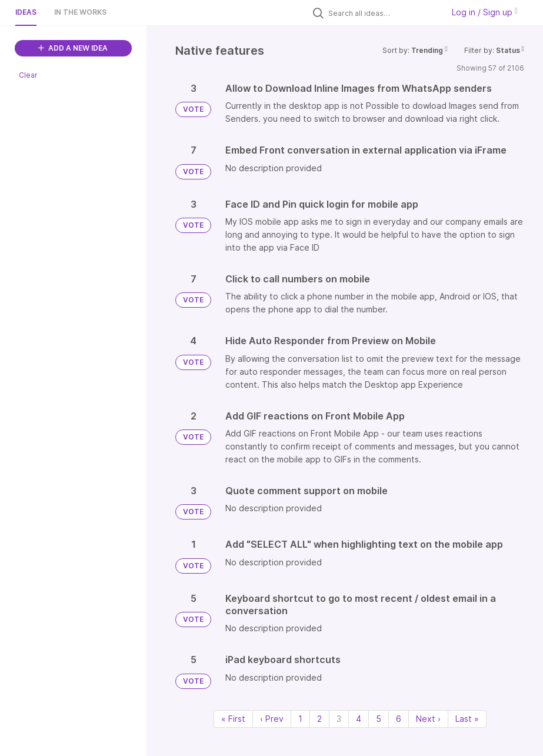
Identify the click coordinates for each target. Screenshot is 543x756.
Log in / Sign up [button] (485, 12)
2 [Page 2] (319, 719)
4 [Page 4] (359, 719)
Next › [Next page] (428, 719)
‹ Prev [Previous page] (272, 719)
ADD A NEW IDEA (73, 48)
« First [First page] (233, 719)
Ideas (26, 12)
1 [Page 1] (300, 719)
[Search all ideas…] (383, 13)
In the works (80, 12)
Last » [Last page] (467, 719)
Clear (28, 75)
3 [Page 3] (339, 719)
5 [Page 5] (379, 719)
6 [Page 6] (399, 719)
